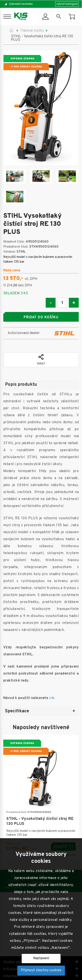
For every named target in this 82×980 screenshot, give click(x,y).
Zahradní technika (21, 4)
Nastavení (41, 958)
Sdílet (41, 360)
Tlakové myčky (32, 31)
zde (52, 698)
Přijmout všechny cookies (41, 970)
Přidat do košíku (41, 317)
